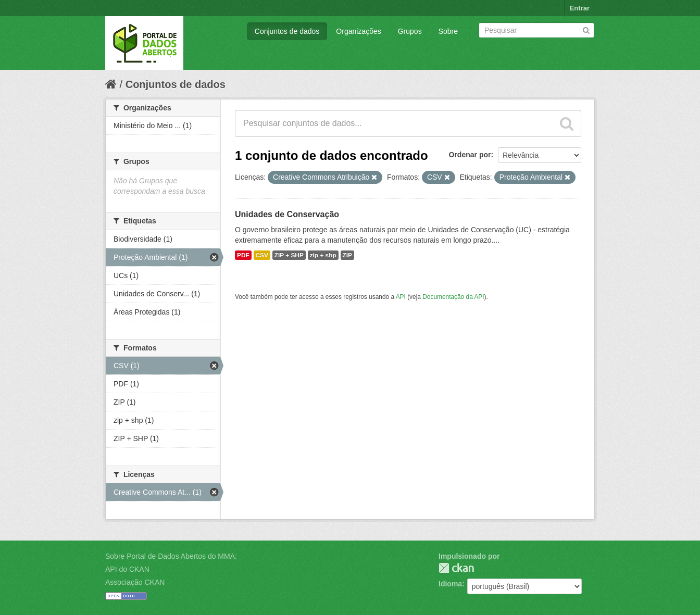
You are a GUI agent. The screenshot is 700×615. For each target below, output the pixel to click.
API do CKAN (127, 569)
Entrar (580, 8)
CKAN (456, 568)
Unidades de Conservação (287, 214)
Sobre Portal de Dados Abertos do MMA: (171, 556)
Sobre (448, 31)
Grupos (410, 31)
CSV (262, 255)
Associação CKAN (135, 582)
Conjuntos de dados (287, 31)
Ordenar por (470, 155)
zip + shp (323, 255)
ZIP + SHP (289, 255)
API (401, 297)
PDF (243, 255)
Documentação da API (453, 297)
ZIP (347, 255)
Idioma (450, 584)
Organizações (358, 31)
